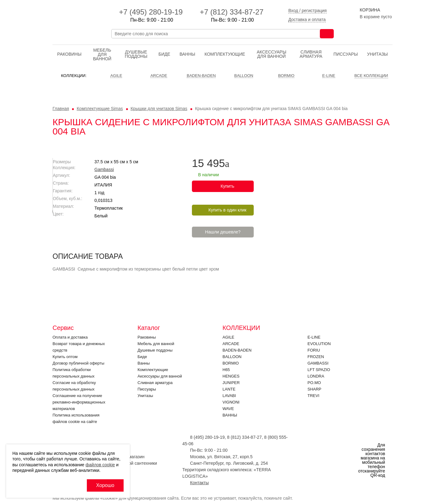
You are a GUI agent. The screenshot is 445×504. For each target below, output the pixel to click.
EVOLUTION (319, 344)
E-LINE (314, 337)
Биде (164, 54)
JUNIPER (231, 383)
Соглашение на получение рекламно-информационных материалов (79, 402)
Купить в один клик (351, 210)
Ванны (187, 54)
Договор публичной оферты (78, 363)
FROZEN (316, 357)
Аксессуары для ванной (272, 54)
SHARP (314, 389)
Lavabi (229, 396)
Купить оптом (65, 357)
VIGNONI (231, 402)
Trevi (313, 396)
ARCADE (231, 344)
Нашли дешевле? (346, 232)
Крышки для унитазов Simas (159, 109)
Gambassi (228, 169)
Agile (228, 337)
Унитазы (377, 54)
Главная (61, 109)
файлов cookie (100, 465)
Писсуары (346, 54)
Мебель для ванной (102, 54)
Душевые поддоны (136, 54)
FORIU (314, 350)
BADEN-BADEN (237, 350)
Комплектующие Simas (100, 109)
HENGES (231, 376)
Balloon (232, 357)
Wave (228, 409)
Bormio (231, 363)
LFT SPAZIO (319, 370)
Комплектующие (225, 54)
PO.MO (314, 383)
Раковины (69, 54)
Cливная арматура (311, 54)
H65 (226, 370)
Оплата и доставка (70, 337)
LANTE (229, 389)
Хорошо (105, 485)
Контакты (199, 483)
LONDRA (316, 376)
